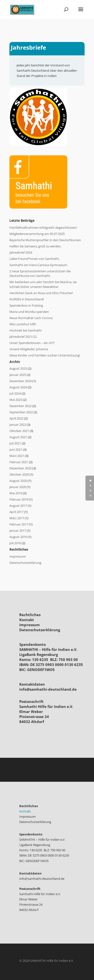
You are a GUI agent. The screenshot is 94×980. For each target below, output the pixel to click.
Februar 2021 (19, 462)
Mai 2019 (16, 493)
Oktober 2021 (19, 431)
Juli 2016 (15, 543)
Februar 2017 (19, 524)
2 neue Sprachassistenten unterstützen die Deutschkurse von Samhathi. (40, 274)
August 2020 (18, 481)
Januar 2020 (18, 487)
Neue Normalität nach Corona (31, 318)
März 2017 (17, 518)
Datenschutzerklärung (25, 563)
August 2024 (18, 387)
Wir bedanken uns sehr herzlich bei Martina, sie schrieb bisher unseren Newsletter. (43, 284)
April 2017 (16, 512)
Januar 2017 (18, 531)
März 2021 (17, 456)
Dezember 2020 (20, 468)
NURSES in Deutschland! (27, 299)
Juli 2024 (15, 393)
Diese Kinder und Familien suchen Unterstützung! (45, 355)
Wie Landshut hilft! (23, 324)
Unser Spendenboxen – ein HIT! (32, 343)
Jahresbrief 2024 (21, 252)
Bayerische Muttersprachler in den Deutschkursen (45, 240)
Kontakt (27, 620)
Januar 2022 (18, 425)
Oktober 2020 (19, 474)
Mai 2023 (16, 400)
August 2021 (18, 437)
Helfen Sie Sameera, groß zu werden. (35, 246)
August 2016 (18, 537)
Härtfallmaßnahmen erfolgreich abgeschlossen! (43, 227)
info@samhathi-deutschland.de (48, 689)
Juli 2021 (15, 443)
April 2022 (16, 418)
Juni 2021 (16, 449)
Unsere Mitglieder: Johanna (29, 349)
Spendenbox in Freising (26, 305)
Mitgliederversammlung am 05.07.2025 (37, 234)
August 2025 (18, 368)
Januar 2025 (18, 375)
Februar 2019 (19, 499)
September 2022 (21, 412)
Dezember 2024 (20, 381)
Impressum (18, 556)
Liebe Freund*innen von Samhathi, (34, 259)
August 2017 (18, 506)
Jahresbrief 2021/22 (23, 337)
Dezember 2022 (20, 406)
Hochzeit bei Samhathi (26, 330)
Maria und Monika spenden (29, 312)
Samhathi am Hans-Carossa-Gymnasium (38, 265)
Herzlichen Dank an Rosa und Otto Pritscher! (41, 293)
